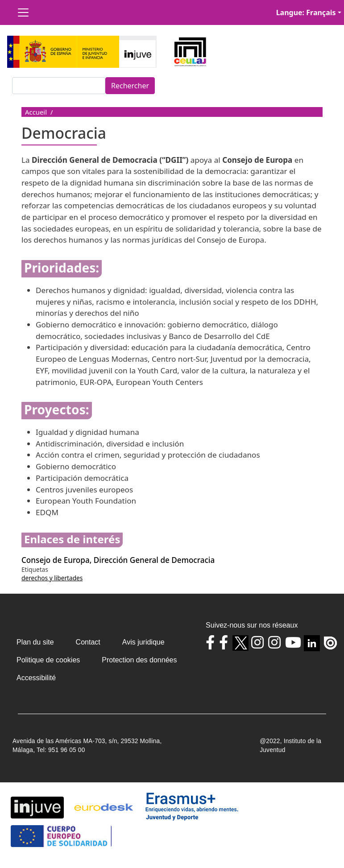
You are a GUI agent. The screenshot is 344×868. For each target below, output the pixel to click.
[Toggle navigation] (23, 12)
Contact (88, 642)
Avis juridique (143, 642)
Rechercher (130, 86)
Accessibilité (36, 678)
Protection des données (139, 660)
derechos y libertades (52, 578)
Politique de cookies (48, 660)
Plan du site (35, 642)
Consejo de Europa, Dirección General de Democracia (118, 560)
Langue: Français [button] (306, 12)
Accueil (36, 112)
